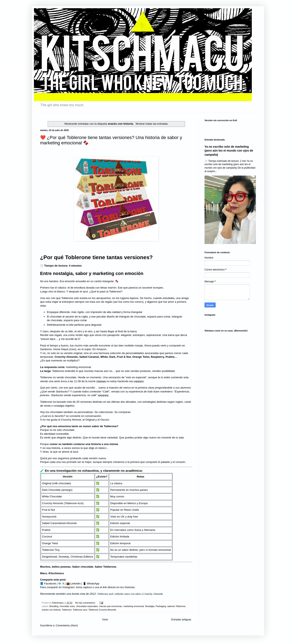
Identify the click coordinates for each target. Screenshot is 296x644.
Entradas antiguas (181, 620)
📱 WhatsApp (91, 584)
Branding (54, 606)
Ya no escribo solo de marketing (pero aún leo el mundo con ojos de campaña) (229, 151)
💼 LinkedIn (74, 584)
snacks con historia (51, 610)
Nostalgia (150, 606)
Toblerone (67, 610)
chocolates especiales (87, 606)
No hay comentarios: (86, 603)
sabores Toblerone (176, 606)
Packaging (161, 606)
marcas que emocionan (111, 606)
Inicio (105, 620)
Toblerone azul (80, 610)
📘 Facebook (48, 584)
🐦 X (61, 584)
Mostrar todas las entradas (152, 124)
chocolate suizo (67, 606)
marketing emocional (134, 606)
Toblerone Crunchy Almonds (102, 610)
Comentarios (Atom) (67, 626)
